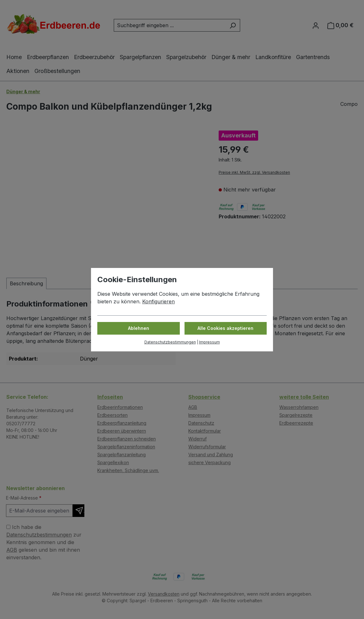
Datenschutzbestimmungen (170, 342)
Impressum (209, 342)
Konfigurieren (158, 301)
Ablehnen (139, 328)
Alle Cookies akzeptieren (225, 328)
